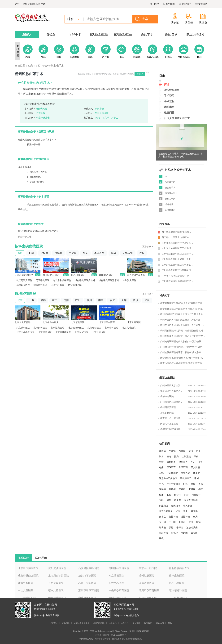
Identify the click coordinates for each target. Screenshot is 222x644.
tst (166, 176)
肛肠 (85, 253)
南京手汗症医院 (148, 568)
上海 (31, 300)
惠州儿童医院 (177, 583)
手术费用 (169, 96)
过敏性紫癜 (192, 528)
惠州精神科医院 (178, 590)
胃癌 (201, 484)
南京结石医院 (116, 576)
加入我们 (125, 623)
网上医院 (154, 4)
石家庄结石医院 (87, 583)
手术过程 (169, 101)
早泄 (161, 462)
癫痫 (114, 253)
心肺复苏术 (170, 210)
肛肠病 (192, 489)
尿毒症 (162, 517)
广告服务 (66, 623)
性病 (176, 456)
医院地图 (185, 4)
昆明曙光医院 (43, 280)
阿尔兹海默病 (191, 500)
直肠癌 (162, 489)
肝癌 (185, 484)
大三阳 (162, 522)
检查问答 (169, 113)
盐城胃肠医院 (26, 583)
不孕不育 (100, 253)
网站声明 (136, 623)
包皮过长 (183, 462)
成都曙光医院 (23, 285)
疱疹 (161, 467)
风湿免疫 (164, 506)
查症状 (27, 34)
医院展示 (41, 558)
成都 (43, 300)
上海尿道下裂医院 (58, 576)
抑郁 (169, 500)
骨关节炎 (188, 506)
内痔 (186, 495)
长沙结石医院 (116, 583)
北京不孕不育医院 (25, 332)
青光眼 (194, 533)
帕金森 (178, 500)
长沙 (135, 300)
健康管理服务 (99, 623)
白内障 (184, 533)
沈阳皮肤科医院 (57, 568)
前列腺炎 (171, 462)
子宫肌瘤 (195, 467)
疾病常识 (147, 34)
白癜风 (182, 451)
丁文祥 (106, 118)
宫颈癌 (182, 489)
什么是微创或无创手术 (177, 118)
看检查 (51, 34)
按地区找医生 (123, 34)
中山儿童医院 (26, 590)
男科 (20, 253)
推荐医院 (23, 558)
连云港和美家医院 (62, 280)
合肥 (112, 300)
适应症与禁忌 (172, 90)
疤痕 (191, 451)
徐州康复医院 (177, 576)
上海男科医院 (57, 285)
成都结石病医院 (87, 576)
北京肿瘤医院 (45, 332)
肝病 (195, 517)
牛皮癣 (73, 253)
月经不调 (183, 467)
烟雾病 (162, 528)
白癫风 (58, 253)
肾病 (178, 511)
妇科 (31, 253)
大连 (124, 300)
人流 (161, 473)
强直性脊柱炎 (166, 511)
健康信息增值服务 (82, 623)
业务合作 (113, 623)
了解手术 (75, 34)
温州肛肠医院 (147, 576)
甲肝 (191, 522)
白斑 (198, 451)
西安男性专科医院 (89, 568)
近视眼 (174, 533)
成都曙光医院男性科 (85, 280)
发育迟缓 (185, 473)
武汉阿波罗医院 (24, 280)
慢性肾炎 (185, 517)
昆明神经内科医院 (119, 568)
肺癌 (193, 484)
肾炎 (185, 511)
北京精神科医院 (63, 332)
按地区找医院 (99, 34)
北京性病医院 (57, 328)
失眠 (161, 500)
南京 (101, 300)
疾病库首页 (34, 66)
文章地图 (201, 4)
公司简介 (54, 623)
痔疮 (201, 489)
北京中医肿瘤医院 (28, 568)
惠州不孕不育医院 (89, 590)
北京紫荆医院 (40, 285)
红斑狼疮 (176, 506)
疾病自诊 (171, 34)
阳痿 (196, 456)
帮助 (170, 623)
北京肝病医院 (99, 332)
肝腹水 (182, 522)
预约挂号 (140, 74)
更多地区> (148, 294)
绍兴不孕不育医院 (149, 590)
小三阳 (172, 522)
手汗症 (180, 528)
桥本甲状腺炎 (173, 484)
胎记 (193, 462)
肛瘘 (161, 495)
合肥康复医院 (56, 583)
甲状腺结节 (186, 478)
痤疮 (169, 456)
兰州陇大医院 (129, 280)
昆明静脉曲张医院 (179, 568)
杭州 (89, 300)
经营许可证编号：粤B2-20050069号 (111, 635)
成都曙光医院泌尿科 (109, 280)
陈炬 (98, 118)
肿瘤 (142, 253)
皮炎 (201, 462)
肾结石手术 (170, 199)
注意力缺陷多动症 (168, 478)
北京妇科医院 (40, 328)
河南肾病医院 (147, 583)
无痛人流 (128, 253)
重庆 (55, 300)
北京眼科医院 (23, 328)
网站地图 (160, 623)
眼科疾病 (164, 533)
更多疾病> (148, 246)
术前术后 (169, 107)
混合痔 (178, 495)
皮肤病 (44, 253)
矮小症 (196, 473)
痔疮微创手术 (171, 193)
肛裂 (169, 495)
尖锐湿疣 (186, 456)
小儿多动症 (172, 473)
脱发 (161, 456)
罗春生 (115, 118)
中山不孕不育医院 (119, 590)
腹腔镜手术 (170, 188)
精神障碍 (196, 495)
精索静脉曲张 (43, 118)
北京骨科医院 (111, 328)
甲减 (197, 478)
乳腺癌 (172, 489)
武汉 (147, 300)
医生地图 (169, 4)
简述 (167, 84)
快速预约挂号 (195, 34)
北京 (20, 300)
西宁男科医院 (75, 285)
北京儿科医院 (129, 328)
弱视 (161, 538)
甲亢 (161, 484)
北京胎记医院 (82, 332)
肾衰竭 (194, 511)
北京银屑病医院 (76, 328)
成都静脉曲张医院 (28, 576)
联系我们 (148, 623)
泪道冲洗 (169, 204)
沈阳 (66, 300)
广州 (78, 300)
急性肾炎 (173, 517)
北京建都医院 (94, 328)
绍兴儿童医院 (56, 590)
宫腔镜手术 (170, 182)
